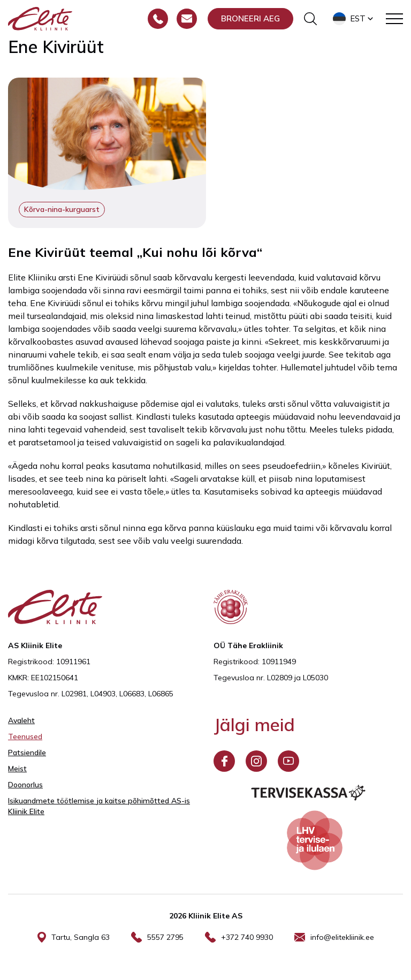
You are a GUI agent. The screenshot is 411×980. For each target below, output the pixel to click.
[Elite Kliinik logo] (40, 18)
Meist (17, 769)
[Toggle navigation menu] (394, 19)
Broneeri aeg (250, 18)
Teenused (25, 736)
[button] (354, 19)
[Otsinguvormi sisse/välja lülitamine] (310, 19)
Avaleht (21, 720)
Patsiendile (27, 753)
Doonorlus (25, 785)
